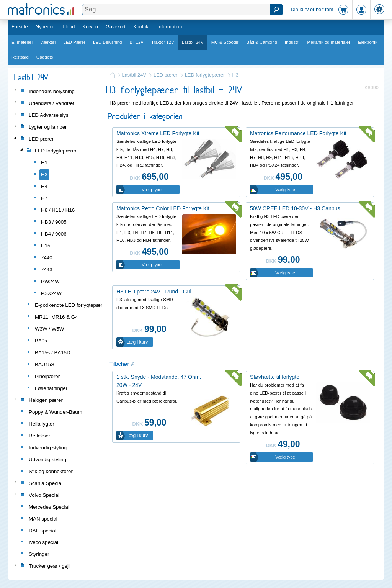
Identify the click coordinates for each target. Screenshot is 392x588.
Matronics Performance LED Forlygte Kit (298, 133)
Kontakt (141, 27)
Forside (20, 27)
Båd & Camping (262, 42)
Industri (292, 42)
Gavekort (116, 27)
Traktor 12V (163, 42)
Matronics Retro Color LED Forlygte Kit (163, 208)
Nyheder (45, 27)
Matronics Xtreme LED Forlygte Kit (158, 133)
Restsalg (20, 57)
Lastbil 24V (193, 42)
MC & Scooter (225, 42)
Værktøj (48, 42)
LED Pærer (74, 42)
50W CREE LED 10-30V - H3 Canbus (295, 208)
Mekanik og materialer (329, 42)
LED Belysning (108, 42)
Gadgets (45, 57)
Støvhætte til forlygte (275, 377)
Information (170, 27)
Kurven (90, 27)
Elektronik (368, 42)
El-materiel (22, 42)
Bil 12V (137, 42)
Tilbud (68, 27)
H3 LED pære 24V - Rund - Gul (154, 292)
